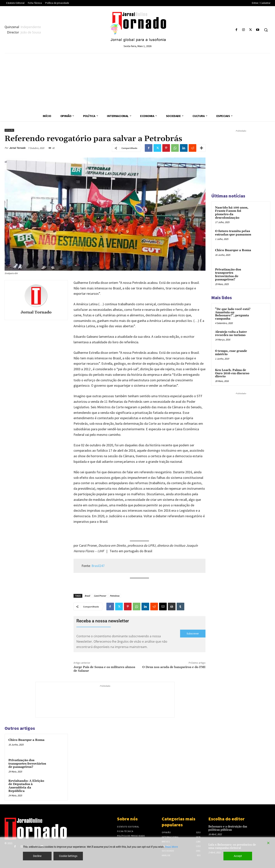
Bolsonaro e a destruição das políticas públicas (228, 828)
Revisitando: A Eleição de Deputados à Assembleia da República (26, 786)
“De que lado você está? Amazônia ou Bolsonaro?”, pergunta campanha (233, 314)
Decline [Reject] (37, 856)
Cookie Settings (68, 856)
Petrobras (115, 596)
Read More (171, 847)
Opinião (9, 130)
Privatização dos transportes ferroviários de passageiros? (27, 764)
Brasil (87, 596)
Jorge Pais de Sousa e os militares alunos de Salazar (104, 669)
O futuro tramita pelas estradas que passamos (233, 233)
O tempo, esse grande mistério (231, 353)
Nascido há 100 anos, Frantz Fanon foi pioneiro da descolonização (232, 213)
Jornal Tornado (17, 148)
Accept (238, 856)
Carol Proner (100, 596)
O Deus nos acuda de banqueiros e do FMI (174, 667)
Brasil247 (98, 566)
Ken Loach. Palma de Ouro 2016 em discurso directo (232, 373)
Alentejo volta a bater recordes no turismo (231, 334)
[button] (266, 30)
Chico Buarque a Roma (26, 740)
